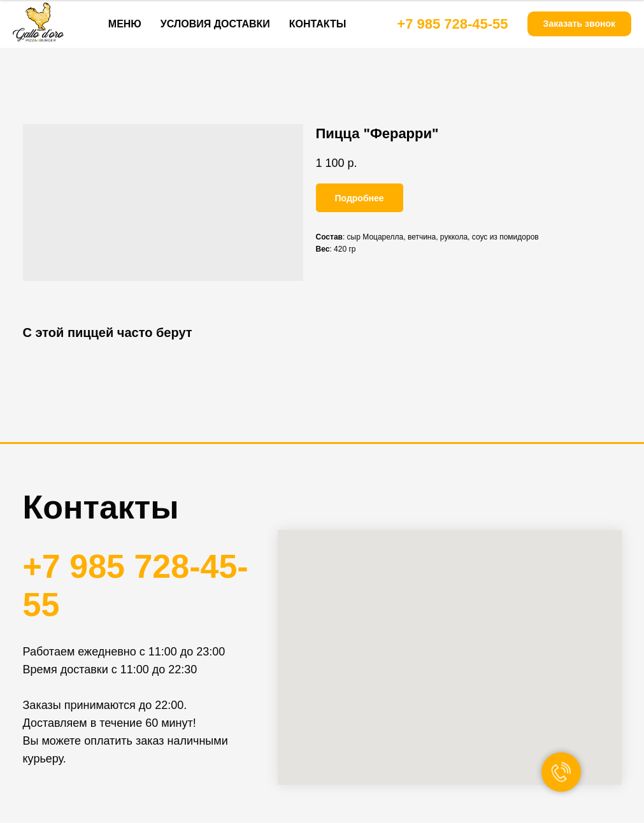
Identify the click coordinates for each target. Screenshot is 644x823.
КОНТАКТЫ (318, 24)
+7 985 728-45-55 (452, 24)
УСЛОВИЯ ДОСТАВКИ (215, 24)
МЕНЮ (125, 24)
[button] (579, 24)
